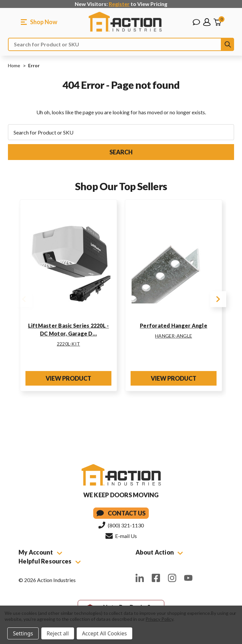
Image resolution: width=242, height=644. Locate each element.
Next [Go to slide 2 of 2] (218, 299)
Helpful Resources (50, 561)
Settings (23, 633)
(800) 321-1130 (121, 525)
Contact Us (121, 513)
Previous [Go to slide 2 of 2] (24, 299)
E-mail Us (121, 536)
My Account (40, 552)
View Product (68, 378)
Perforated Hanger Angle (174, 325)
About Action (159, 552)
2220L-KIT (68, 344)
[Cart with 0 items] (217, 22)
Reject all (58, 633)
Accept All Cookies (104, 633)
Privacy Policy (159, 619)
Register (119, 4)
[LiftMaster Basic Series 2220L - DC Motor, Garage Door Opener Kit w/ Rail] (68, 262)
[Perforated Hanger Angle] (174, 262)
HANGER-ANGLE (174, 336)
